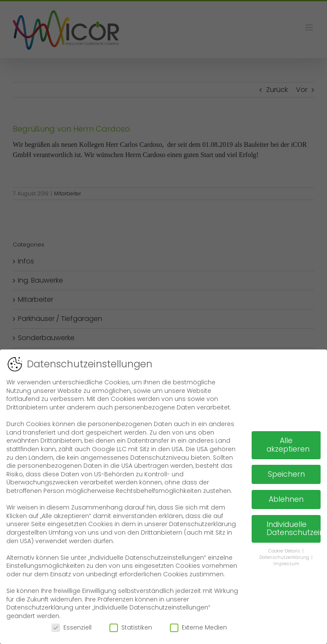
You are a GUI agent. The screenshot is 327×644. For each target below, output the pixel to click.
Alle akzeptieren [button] (288, 444)
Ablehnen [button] (286, 499)
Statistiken (131, 627)
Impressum (286, 563)
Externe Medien (198, 627)
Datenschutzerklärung (285, 557)
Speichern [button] (286, 474)
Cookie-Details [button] (285, 551)
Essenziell (72, 627)
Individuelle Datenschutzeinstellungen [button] (294, 528)
